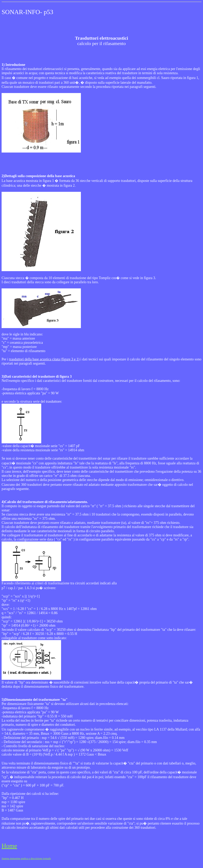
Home (9, 846)
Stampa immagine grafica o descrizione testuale (26, 858)
